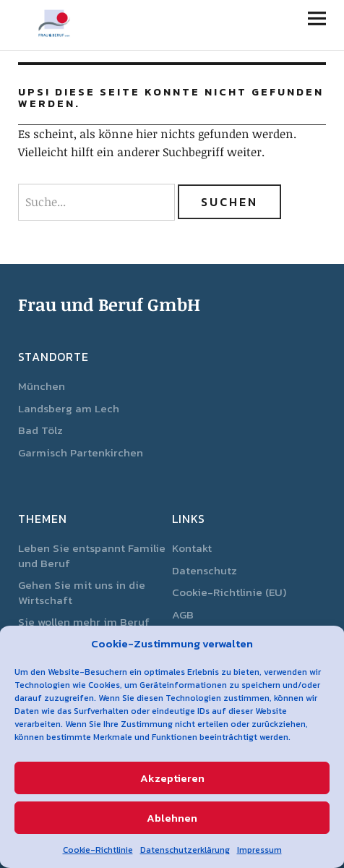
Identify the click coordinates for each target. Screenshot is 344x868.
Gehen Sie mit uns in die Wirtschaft (82, 592)
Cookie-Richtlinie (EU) (229, 592)
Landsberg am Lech (69, 408)
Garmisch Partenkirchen (81, 452)
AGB (183, 614)
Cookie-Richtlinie (98, 850)
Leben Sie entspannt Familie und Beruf (92, 556)
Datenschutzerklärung (185, 850)
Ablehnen (172, 818)
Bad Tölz (40, 430)
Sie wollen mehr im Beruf (84, 622)
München (42, 386)
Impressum (259, 850)
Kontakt (192, 548)
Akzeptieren (172, 778)
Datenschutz (205, 570)
